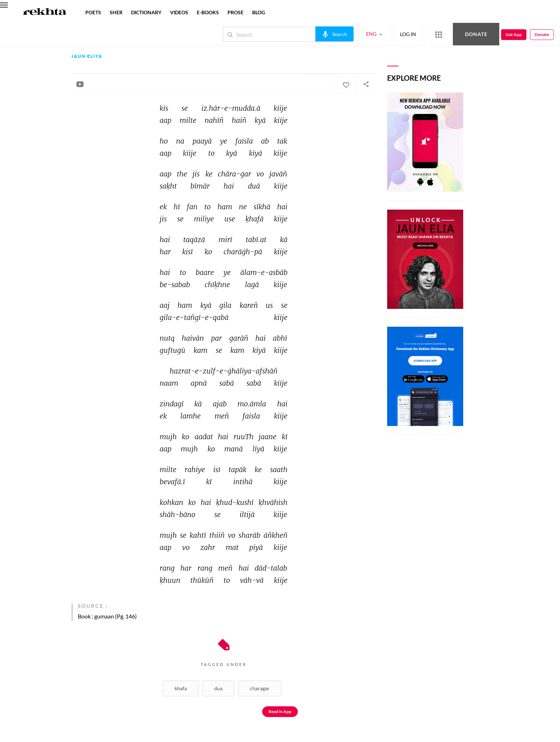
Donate (476, 34)
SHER (116, 12)
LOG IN (408, 34)
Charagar (260, 688)
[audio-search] (334, 34)
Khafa (181, 688)
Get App (514, 34)
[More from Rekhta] (439, 34)
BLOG (259, 12)
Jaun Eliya (87, 56)
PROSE (236, 12)
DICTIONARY (146, 12)
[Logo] (45, 12)
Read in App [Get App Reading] (280, 711)
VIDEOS (179, 12)
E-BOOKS (208, 12)
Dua (218, 688)
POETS (93, 12)
